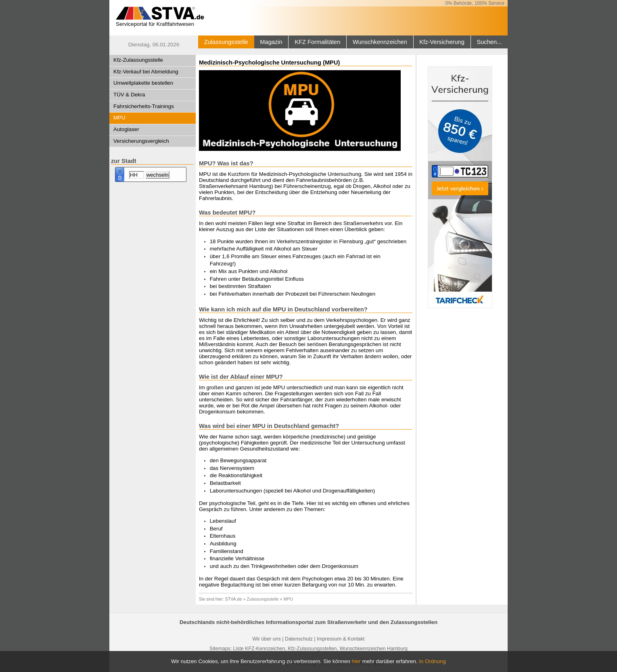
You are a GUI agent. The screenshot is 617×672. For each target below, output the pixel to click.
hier (356, 661)
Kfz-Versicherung (442, 42)
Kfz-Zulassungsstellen (312, 649)
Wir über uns (267, 639)
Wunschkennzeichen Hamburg (373, 649)
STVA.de (234, 599)
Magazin (271, 42)
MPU (119, 118)
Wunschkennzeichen (380, 42)
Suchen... (489, 42)
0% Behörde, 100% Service (475, 3)
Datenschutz (299, 639)
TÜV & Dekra (129, 95)
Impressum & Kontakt (341, 639)
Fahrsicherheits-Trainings (144, 106)
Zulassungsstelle (226, 42)
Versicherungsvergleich (141, 141)
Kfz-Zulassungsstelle (138, 60)
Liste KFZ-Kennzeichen (259, 649)
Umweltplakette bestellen (143, 83)
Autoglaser (126, 129)
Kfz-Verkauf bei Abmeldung (146, 72)
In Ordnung (432, 661)
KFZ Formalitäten (317, 42)
